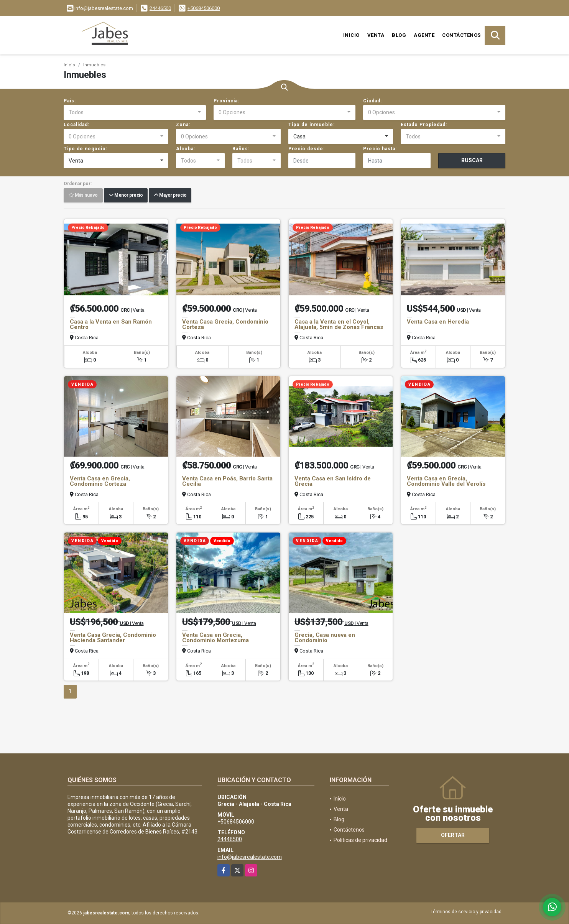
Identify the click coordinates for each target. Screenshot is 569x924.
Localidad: (76, 125)
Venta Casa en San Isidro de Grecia (333, 481)
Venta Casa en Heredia (438, 322)
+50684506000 (204, 8)
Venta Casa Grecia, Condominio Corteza (225, 324)
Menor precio (126, 196)
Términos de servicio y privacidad (466, 912)
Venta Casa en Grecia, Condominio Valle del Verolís (446, 481)
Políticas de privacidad (360, 840)
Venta (376, 35)
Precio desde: (307, 149)
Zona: (183, 125)
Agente (424, 35)
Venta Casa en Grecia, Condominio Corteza (100, 481)
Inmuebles (94, 65)
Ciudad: (372, 101)
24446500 (160, 8)
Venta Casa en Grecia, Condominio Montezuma (215, 638)
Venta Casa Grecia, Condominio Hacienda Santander (113, 638)
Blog (399, 35)
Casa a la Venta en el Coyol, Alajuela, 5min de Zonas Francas (339, 324)
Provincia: (226, 101)
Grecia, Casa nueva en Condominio (325, 638)
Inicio (351, 35)
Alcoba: (186, 149)
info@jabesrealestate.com (250, 857)
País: (70, 101)
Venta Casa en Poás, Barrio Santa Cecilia (227, 481)
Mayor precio (170, 196)
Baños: (241, 149)
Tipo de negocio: (86, 149)
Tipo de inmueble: (312, 125)
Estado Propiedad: (424, 125)
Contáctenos (461, 35)
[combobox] (135, 113)
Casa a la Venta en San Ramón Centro (111, 324)
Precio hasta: (380, 149)
